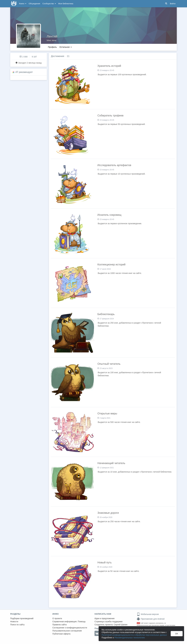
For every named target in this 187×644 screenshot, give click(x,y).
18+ (138, 623)
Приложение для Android (151, 619)
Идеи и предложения (105, 618)
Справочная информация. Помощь (69, 622)
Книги (23, 4)
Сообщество (49, 4)
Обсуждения (34, 4)
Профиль (52, 47)
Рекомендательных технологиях (130, 638)
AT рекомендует (24, 72)
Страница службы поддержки (108, 622)
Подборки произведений (22, 618)
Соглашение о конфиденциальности (70, 628)
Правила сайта (60, 625)
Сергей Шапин (121, 625)
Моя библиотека (66, 4)
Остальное (66, 47)
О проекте (57, 618)
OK (177, 634)
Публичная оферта (62, 634)
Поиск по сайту (17, 625)
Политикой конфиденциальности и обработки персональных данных (134, 635)
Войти (173, 4)
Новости (14, 622)
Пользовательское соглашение (67, 631)
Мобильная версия (148, 614)
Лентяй (52, 36)
